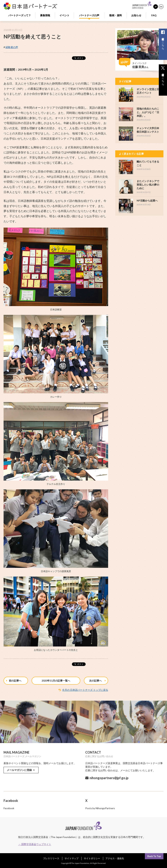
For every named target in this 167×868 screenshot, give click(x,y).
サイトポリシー (92, 858)
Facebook (9, 808)
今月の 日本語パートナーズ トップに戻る (85, 690)
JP (156, 7)
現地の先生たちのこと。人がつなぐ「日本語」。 (148, 112)
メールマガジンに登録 (21, 770)
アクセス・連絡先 (115, 858)
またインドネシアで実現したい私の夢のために (148, 185)
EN (161, 7)
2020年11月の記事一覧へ (56, 681)
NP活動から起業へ (147, 201)
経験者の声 (12, 47)
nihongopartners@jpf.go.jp (109, 778)
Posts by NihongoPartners (100, 808)
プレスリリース (51, 858)
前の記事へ (14, 681)
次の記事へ (98, 681)
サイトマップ (72, 858)
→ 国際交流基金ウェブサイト (35, 844)
